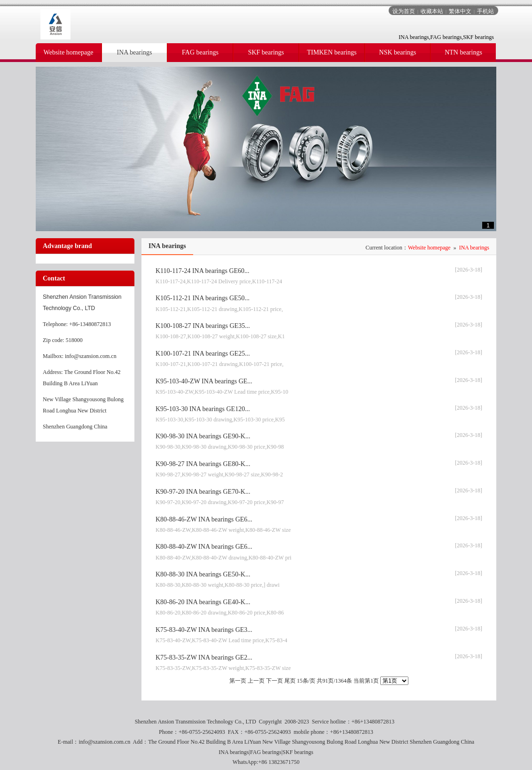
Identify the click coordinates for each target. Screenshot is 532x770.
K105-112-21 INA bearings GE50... (203, 298)
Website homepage (429, 248)
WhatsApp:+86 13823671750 (266, 762)
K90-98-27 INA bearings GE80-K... (203, 464)
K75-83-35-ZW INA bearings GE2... (204, 657)
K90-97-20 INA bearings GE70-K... (203, 492)
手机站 (485, 11)
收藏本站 (432, 11)
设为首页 (404, 11)
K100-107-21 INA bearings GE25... (203, 354)
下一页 (274, 681)
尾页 (290, 681)
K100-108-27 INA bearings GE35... (203, 326)
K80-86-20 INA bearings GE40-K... (203, 602)
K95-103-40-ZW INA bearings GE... (204, 381)
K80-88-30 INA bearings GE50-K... (203, 574)
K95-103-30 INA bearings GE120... (203, 409)
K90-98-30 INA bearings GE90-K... (203, 436)
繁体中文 (460, 11)
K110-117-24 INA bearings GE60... (203, 271)
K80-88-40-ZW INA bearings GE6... (204, 547)
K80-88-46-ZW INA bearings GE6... (204, 519)
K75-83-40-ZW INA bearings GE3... (204, 630)
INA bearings (474, 248)
